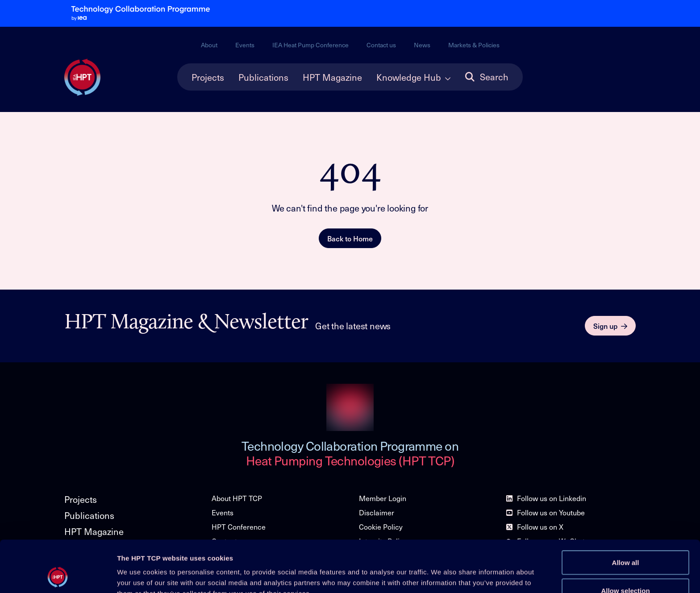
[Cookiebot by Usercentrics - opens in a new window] (58, 576)
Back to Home (350, 238)
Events (245, 45)
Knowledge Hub (409, 77)
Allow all (626, 514)
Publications (263, 77)
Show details (469, 574)
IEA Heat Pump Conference (310, 45)
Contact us (381, 45)
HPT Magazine (332, 77)
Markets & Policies (474, 45)
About (209, 45)
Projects (208, 77)
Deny (626, 570)
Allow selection (625, 542)
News (422, 45)
